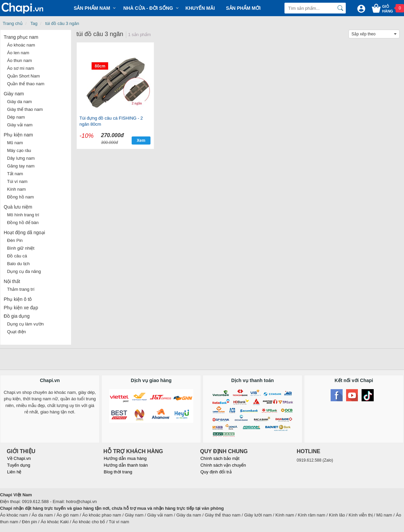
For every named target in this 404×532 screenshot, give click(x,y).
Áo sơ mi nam (21, 68)
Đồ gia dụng (17, 316)
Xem (141, 140)
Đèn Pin (15, 240)
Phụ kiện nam (18, 135)
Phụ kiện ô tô (18, 299)
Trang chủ (13, 23)
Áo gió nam (68, 515)
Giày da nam (20, 102)
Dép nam (16, 117)
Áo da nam (42, 515)
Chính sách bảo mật (220, 458)
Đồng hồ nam (21, 197)
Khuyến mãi (200, 8)
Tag (34, 23)
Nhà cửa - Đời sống (148, 8)
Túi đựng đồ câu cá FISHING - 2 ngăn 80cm (111, 121)
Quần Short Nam (23, 76)
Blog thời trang (118, 472)
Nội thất (12, 281)
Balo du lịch (18, 264)
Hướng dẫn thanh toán (126, 465)
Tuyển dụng (19, 465)
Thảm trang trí (21, 289)
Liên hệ (14, 472)
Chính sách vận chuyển (223, 465)
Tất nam (15, 174)
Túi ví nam (17, 181)
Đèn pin (29, 522)
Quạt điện (16, 332)
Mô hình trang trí (23, 215)
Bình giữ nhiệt (21, 248)
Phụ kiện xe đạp (21, 308)
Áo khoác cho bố (89, 522)
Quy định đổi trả (216, 472)
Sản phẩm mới (243, 8)
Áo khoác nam (21, 45)
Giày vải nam (20, 125)
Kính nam (16, 189)
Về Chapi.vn (19, 458)
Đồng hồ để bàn (23, 223)
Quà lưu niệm (18, 207)
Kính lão (337, 515)
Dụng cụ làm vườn (25, 324)
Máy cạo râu (19, 150)
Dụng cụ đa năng (24, 271)
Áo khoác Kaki (55, 522)
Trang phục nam (21, 37)
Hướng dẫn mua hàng (125, 458)
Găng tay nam (21, 166)
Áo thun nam (20, 60)
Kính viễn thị (361, 515)
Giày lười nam (258, 515)
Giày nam (14, 94)
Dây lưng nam (21, 158)
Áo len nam (18, 53)
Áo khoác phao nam (102, 515)
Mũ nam (15, 143)
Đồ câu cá (17, 256)
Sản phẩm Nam (92, 8)
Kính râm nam (312, 515)
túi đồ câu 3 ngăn (62, 23)
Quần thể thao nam (26, 84)
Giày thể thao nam (25, 109)
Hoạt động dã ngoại (24, 232)
